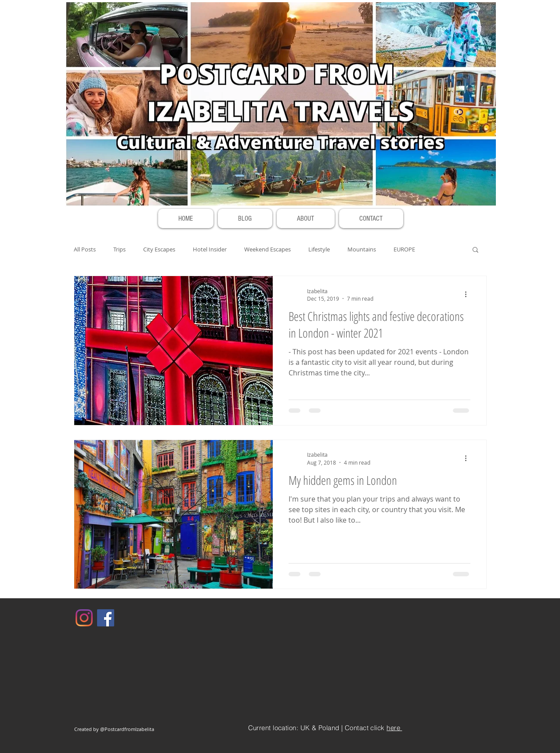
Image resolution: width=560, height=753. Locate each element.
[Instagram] (84, 618)
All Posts (85, 249)
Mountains (362, 249)
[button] (475, 250)
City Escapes (159, 249)
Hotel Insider (210, 249)
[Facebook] (106, 618)
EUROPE (404, 249)
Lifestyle (319, 249)
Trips (119, 249)
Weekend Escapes (267, 249)
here (394, 728)
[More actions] (469, 295)
